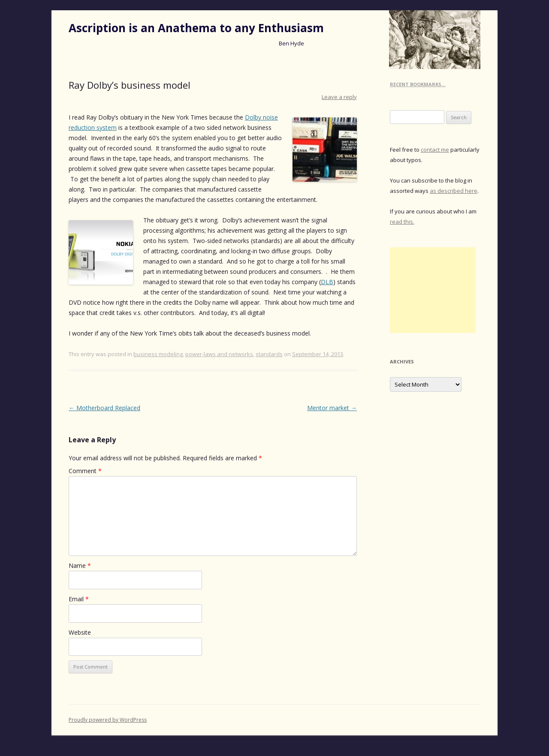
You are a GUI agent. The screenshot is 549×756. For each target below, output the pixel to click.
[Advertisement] (433, 290)
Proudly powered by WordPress (108, 720)
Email (79, 599)
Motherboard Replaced (104, 408)
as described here (454, 191)
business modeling (158, 354)
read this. (402, 222)
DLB (327, 282)
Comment (85, 471)
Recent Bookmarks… (418, 84)
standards (269, 354)
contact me (435, 150)
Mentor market (332, 408)
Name (80, 565)
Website (80, 632)
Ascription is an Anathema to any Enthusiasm (196, 28)
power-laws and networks (219, 354)
